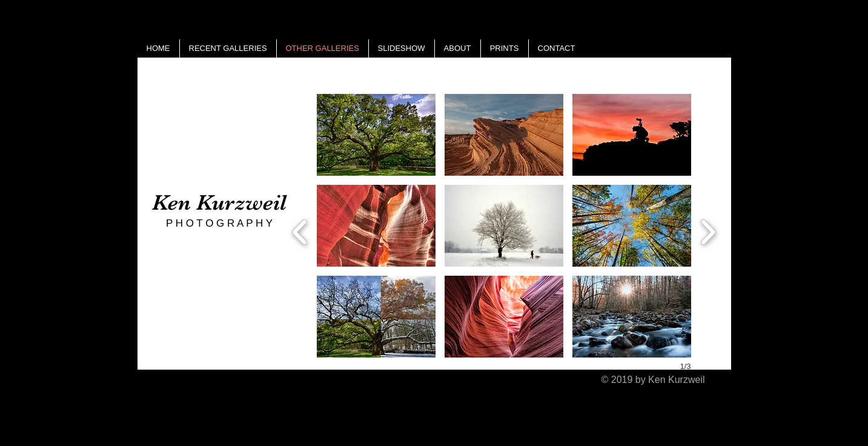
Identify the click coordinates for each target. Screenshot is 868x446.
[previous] (300, 231)
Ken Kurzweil (219, 202)
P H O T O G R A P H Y (219, 223)
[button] (376, 135)
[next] (708, 231)
